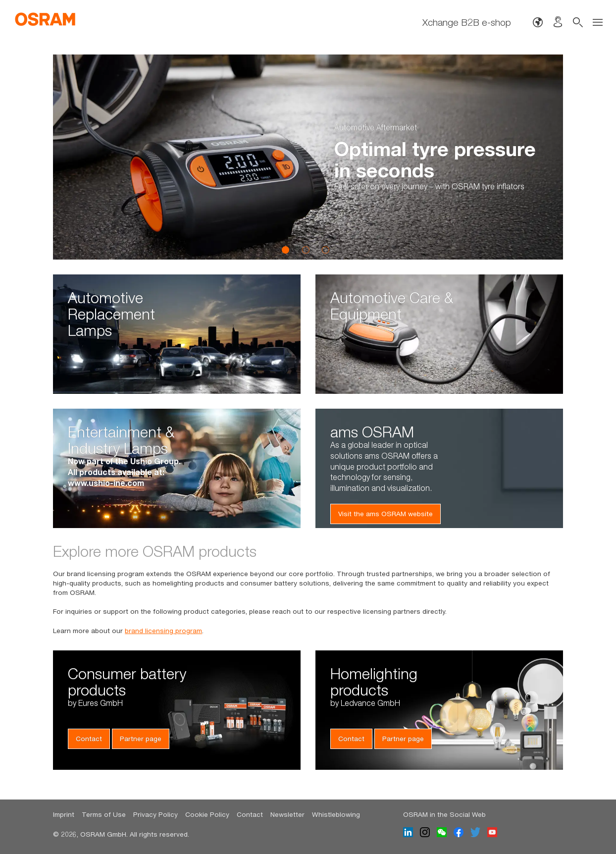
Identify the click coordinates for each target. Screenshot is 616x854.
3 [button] (325, 250)
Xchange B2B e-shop (467, 22)
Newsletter (287, 814)
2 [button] (306, 250)
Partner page (141, 739)
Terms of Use (104, 814)
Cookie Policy (207, 814)
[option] (308, 157)
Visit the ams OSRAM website (385, 514)
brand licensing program (163, 631)
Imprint (64, 814)
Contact (89, 739)
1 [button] (286, 250)
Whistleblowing (336, 814)
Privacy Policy (155, 814)
